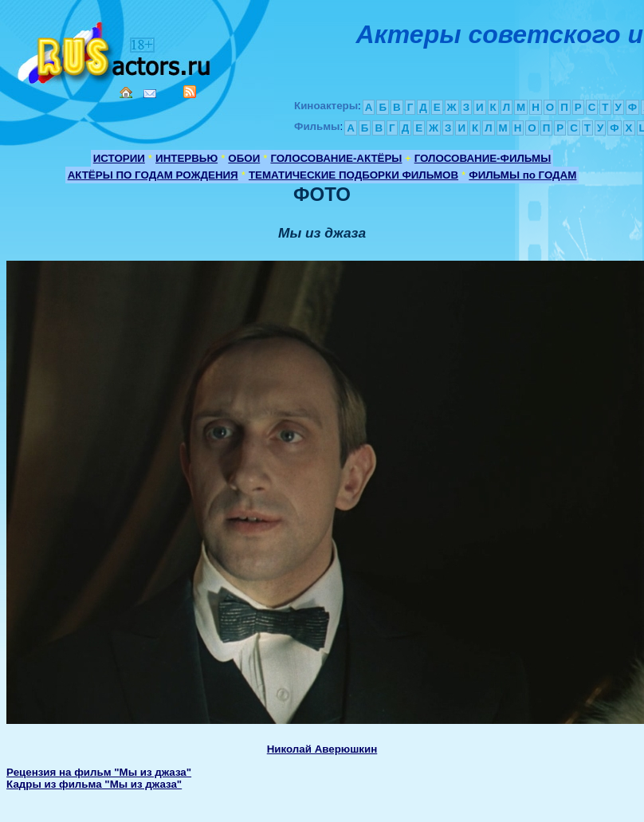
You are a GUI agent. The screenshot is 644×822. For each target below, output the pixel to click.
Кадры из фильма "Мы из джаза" (94, 784)
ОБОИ (244, 158)
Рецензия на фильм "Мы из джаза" (99, 772)
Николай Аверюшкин (322, 749)
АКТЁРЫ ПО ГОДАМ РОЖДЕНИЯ (153, 175)
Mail (150, 94)
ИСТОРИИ (119, 158)
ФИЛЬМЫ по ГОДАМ (522, 175)
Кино (116, 50)
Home (126, 92)
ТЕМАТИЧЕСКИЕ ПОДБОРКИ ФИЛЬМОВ (353, 175)
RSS (190, 92)
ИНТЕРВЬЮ (187, 158)
